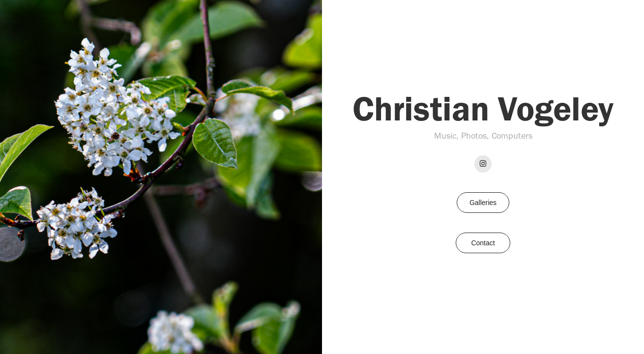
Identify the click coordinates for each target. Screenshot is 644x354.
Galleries (483, 203)
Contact (483, 243)
